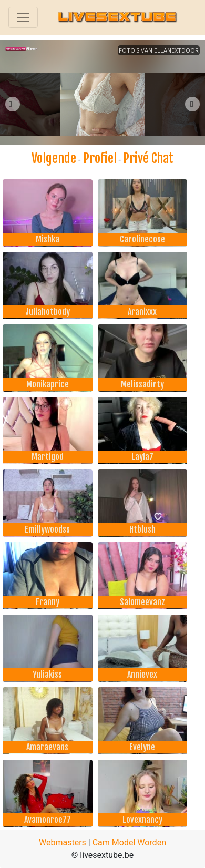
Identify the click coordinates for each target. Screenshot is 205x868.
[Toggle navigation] (23, 17)
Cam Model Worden (129, 843)
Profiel (100, 158)
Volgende (54, 158)
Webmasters (63, 843)
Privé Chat (148, 158)
